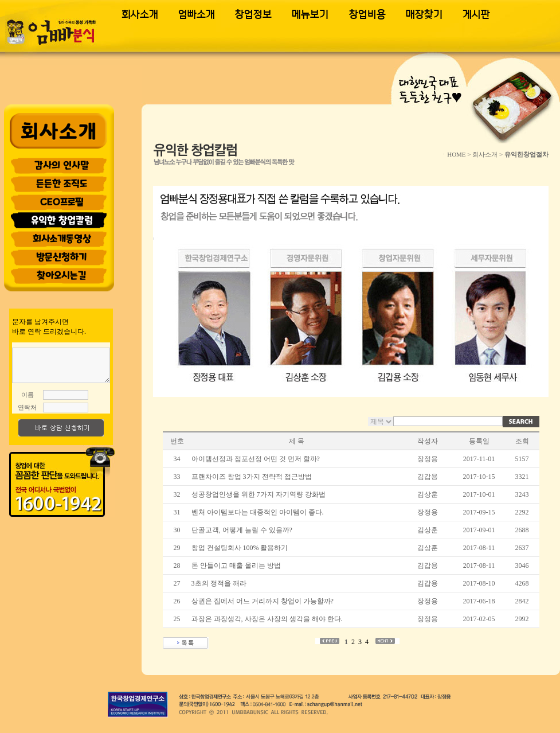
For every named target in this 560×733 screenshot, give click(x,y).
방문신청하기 (62, 257)
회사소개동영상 (62, 239)
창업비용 (367, 14)
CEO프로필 (62, 202)
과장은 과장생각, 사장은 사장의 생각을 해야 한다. (268, 619)
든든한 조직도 (62, 184)
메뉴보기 (310, 14)
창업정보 (253, 14)
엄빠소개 (197, 14)
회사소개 (140, 14)
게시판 (476, 14)
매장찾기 (424, 14)
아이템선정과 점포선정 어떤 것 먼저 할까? (256, 459)
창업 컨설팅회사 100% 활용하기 (241, 548)
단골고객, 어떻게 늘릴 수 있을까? (243, 530)
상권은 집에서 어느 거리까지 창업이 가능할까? (263, 601)
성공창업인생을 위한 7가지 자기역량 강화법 (259, 494)
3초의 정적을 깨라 (220, 583)
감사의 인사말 (62, 165)
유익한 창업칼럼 (62, 220)
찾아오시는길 (62, 275)
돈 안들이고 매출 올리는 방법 (237, 566)
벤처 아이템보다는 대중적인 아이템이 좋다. (259, 512)
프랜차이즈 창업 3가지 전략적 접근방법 (252, 477)
